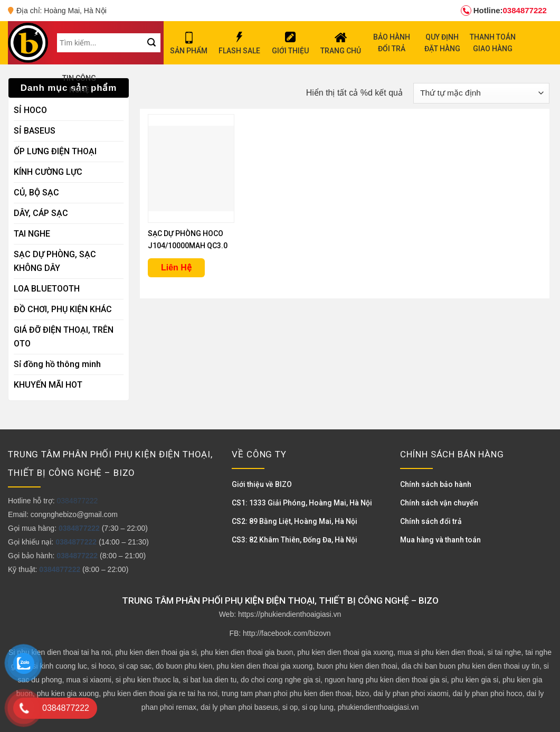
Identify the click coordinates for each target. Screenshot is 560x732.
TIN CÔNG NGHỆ (79, 84)
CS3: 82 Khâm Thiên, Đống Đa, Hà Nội (295, 540)
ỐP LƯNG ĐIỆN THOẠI (55, 151)
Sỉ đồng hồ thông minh (57, 364)
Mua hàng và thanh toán (440, 540)
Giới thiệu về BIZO (262, 484)
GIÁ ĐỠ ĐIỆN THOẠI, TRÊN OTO (64, 337)
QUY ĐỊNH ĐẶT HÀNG (442, 43)
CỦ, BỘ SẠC (36, 193)
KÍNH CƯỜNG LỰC (48, 172)
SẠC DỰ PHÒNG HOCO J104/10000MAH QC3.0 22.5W (188, 241)
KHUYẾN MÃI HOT (48, 385)
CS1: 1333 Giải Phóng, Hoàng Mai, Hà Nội (302, 503)
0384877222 (504, 11)
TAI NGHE (32, 234)
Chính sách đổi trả (431, 521)
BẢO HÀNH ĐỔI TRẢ (392, 43)
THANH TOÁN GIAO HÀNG (493, 43)
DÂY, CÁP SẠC (41, 213)
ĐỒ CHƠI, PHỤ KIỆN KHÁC (63, 309)
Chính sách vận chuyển (439, 503)
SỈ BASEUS (35, 131)
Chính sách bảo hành (436, 484)
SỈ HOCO (30, 110)
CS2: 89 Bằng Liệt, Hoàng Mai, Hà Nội (295, 521)
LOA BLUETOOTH (47, 289)
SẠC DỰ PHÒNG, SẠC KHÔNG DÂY (55, 261)
